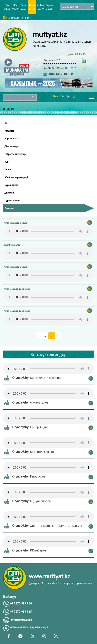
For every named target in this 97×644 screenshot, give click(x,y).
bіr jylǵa (15, 18)
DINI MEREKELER (58, 74)
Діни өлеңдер (12, 146)
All (6, 123)
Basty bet (9, 109)
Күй (7, 162)
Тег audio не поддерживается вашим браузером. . (48, 231)
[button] (16, 59)
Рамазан (9, 208)
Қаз (55, 96)
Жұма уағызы (12, 138)
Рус (62, 96)
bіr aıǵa (25, 18)
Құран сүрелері (12, 200)
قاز (75, 96)
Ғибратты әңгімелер (15, 154)
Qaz (68, 96)
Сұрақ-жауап (11, 185)
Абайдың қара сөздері (16, 177)
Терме (8, 169)
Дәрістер (9, 193)
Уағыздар (9, 131)
